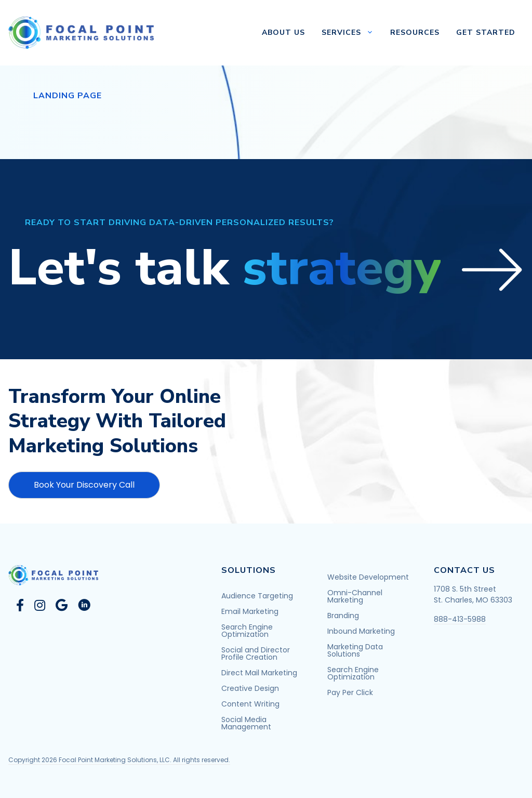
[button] (266, 269)
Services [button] (352, 33)
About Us (283, 32)
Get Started (486, 32)
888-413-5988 (460, 619)
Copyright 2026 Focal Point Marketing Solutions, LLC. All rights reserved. (119, 760)
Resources (415, 32)
